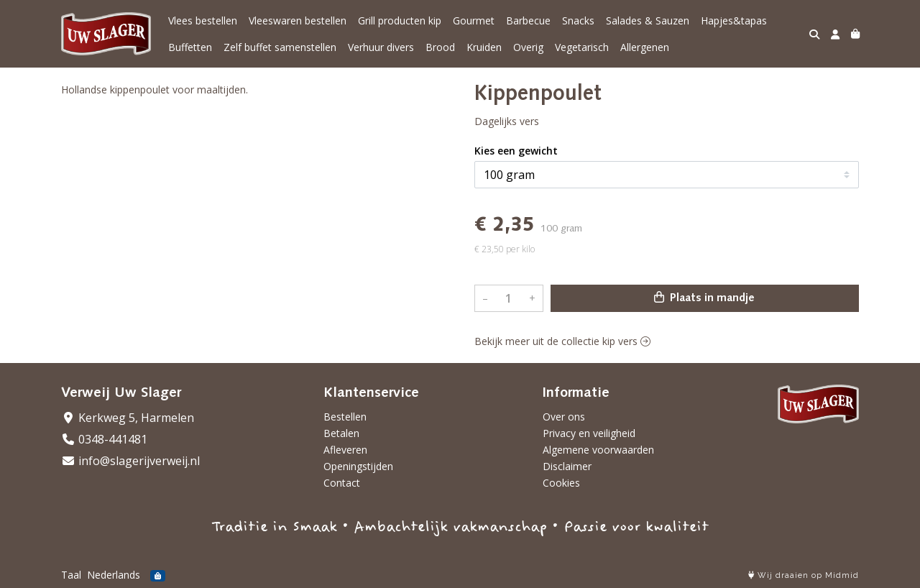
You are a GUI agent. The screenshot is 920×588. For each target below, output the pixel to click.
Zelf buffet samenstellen (280, 47)
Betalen (341, 433)
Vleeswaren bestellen (298, 20)
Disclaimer (567, 466)
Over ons (564, 417)
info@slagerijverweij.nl (130, 461)
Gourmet (474, 20)
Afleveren (345, 450)
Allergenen (645, 47)
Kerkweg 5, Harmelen (128, 418)
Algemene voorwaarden (598, 450)
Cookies (561, 483)
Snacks (578, 20)
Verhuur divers (381, 47)
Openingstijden (358, 466)
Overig (528, 47)
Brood (440, 47)
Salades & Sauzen (648, 20)
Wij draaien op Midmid (804, 575)
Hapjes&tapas (734, 20)
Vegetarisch (582, 47)
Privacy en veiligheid (589, 433)
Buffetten (190, 47)
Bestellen (345, 417)
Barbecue (528, 20)
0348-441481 (104, 439)
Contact (342, 483)
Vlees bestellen (203, 20)
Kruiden (484, 47)
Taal (71, 575)
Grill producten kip (400, 20)
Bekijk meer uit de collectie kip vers (562, 341)
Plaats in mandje (704, 298)
